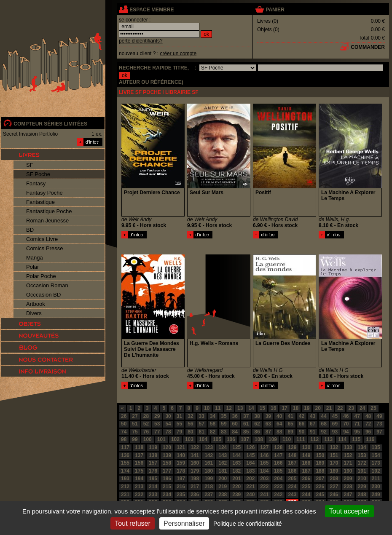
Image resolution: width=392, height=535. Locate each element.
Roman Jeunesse (47, 221)
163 (236, 463)
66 (302, 424)
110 (287, 439)
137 (139, 455)
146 (264, 455)
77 (157, 432)
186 (292, 471)
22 (340, 408)
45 (335, 416)
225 (306, 487)
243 (292, 495)
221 (250, 487)
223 (278, 487)
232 (139, 495)
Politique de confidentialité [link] (248, 524)
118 (139, 447)
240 (250, 495)
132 (334, 447)
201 (236, 479)
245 (320, 495)
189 (334, 471)
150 (320, 455)
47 (357, 416)
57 (202, 424)
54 (168, 424)
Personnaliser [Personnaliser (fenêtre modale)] (184, 523)
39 (268, 416)
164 (250, 463)
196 (167, 479)
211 (376, 479)
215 (167, 487)
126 (250, 447)
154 (376, 455)
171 (348, 463)
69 (335, 424)
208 (334, 479)
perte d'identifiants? (141, 41)
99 (135, 439)
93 (335, 432)
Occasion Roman (47, 285)
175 (139, 471)
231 (125, 495)
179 (195, 471)
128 (278, 447)
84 (235, 432)
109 (273, 439)
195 (153, 479)
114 (342, 439)
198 (195, 479)
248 (362, 495)
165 (264, 463)
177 (167, 471)
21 (329, 408)
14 (251, 408)
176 (153, 471)
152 (348, 455)
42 (302, 416)
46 (346, 416)
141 (195, 455)
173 (376, 463)
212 (125, 487)
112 (314, 439)
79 (179, 432)
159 (181, 463)
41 (290, 416)
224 (292, 487)
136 (125, 455)
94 (346, 432)
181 (223, 471)
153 (362, 455)
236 (195, 495)
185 (278, 471)
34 (213, 416)
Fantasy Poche (44, 193)
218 (209, 487)
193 (125, 479)
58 (213, 424)
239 (236, 495)
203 (264, 479)
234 (167, 495)
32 (190, 416)
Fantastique (40, 202)
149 (306, 455)
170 (334, 463)
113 (328, 439)
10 (207, 408)
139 (167, 455)
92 (324, 432)
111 (301, 439)
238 (223, 495)
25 (373, 408)
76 (146, 432)
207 (320, 479)
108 (259, 439)
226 (320, 487)
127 (264, 447)
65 (290, 424)
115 (356, 439)
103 (189, 439)
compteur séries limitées (50, 124)
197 (181, 479)
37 (246, 416)
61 (246, 424)
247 (348, 495)
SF (30, 165)
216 (181, 487)
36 (235, 416)
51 (135, 424)
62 (257, 424)
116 (370, 439)
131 (320, 447)
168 (306, 463)
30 (168, 416)
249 (376, 495)
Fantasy (36, 183)
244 (306, 495)
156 (139, 463)
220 (236, 487)
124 (223, 447)
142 (209, 455)
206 (306, 479)
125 (236, 447)
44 (324, 416)
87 (268, 432)
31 (179, 416)
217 (195, 487)
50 (124, 424)
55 (179, 424)
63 (268, 424)
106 (231, 439)
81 (202, 432)
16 (273, 408)
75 (135, 432)
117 (125, 447)
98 (124, 439)
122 (195, 447)
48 (368, 416)
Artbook (36, 304)
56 (190, 424)
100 (148, 439)
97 (379, 432)
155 (125, 463)
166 (278, 463)
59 (224, 424)
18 (296, 408)
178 (181, 471)
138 (153, 455)
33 (202, 416)
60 (235, 424)
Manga (35, 258)
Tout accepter (349, 511)
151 (334, 455)
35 (224, 416)
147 (278, 455)
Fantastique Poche (49, 211)
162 (223, 463)
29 (157, 416)
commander (368, 47)
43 (313, 416)
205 (292, 479)
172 (362, 463)
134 (362, 447)
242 (278, 495)
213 (139, 487)
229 (362, 487)
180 (209, 471)
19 (307, 408)
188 (320, 471)
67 (313, 424)
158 (167, 463)
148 (292, 455)
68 (324, 424)
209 (348, 479)
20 (318, 408)
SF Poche (38, 174)
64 (279, 424)
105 (217, 439)
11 (218, 408)
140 (181, 455)
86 (257, 432)
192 (376, 471)
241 (264, 495)
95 (357, 432)
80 (190, 432)
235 (181, 495)
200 (223, 479)
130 (306, 447)
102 (175, 439)
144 (236, 455)
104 (203, 439)
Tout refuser (132, 523)
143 (223, 455)
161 (209, 463)
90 (302, 432)
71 (357, 424)
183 (250, 471)
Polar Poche (41, 276)
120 (167, 447)
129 (292, 447)
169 (320, 463)
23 (351, 408)
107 (245, 439)
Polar (32, 267)
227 (334, 487)
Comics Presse (44, 248)
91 (313, 432)
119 (153, 447)
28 (146, 416)
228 (348, 487)
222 (264, 487)
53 (157, 424)
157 (153, 463)
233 (153, 495)
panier (275, 10)
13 (240, 408)
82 (213, 432)
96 (368, 432)
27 (135, 416)
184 (264, 471)
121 (181, 447)
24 (362, 408)
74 (124, 432)
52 (146, 424)
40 (279, 416)
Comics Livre (42, 239)
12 (229, 408)
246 (334, 495)
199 (209, 479)
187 (306, 471)
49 (379, 416)
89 (290, 432)
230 (376, 487)
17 (284, 408)
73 (379, 424)
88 (279, 432)
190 (348, 471)
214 (153, 487)
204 (278, 479)
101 (161, 439)
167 (292, 463)
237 (209, 495)
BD (30, 230)
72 (368, 424)
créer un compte (178, 53)
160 (195, 463)
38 (257, 416)
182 (236, 471)
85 (246, 432)
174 (125, 471)
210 (362, 479)
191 (362, 471)
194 (139, 479)
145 (250, 455)
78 (168, 432)
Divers (34, 313)
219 (223, 487)
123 (209, 447)
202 (250, 479)
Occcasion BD (43, 295)
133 (348, 447)
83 (224, 432)
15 (262, 408)
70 (346, 424)
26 (124, 416)
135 (376, 447)
